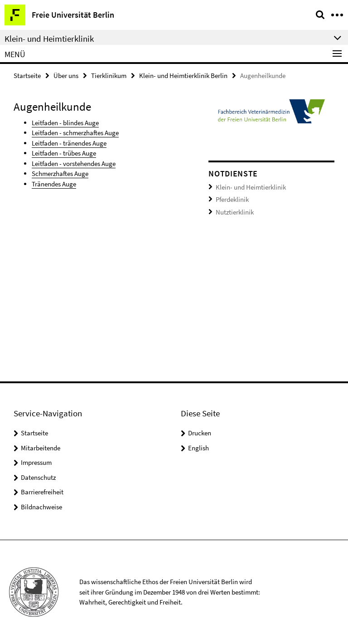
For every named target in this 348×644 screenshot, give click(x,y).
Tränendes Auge (54, 184)
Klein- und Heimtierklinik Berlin (183, 76)
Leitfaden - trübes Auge (64, 153)
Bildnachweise (41, 507)
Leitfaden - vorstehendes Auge (74, 163)
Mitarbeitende (41, 448)
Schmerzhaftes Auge (60, 173)
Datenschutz (38, 477)
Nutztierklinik (235, 212)
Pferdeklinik (232, 199)
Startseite (27, 76)
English (198, 448)
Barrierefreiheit (42, 492)
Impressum (36, 462)
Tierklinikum (109, 76)
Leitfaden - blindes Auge (65, 123)
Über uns (66, 76)
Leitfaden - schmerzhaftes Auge (75, 133)
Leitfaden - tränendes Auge (69, 143)
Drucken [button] (200, 433)
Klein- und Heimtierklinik (251, 187)
